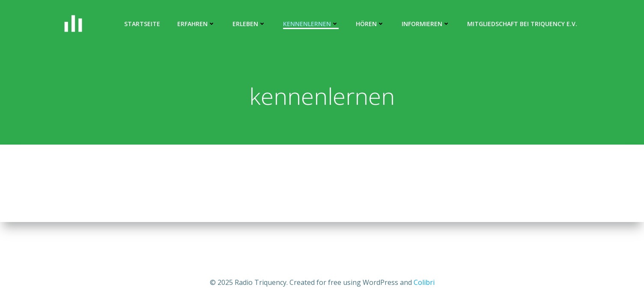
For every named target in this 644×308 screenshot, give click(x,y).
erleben (249, 24)
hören (370, 24)
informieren (426, 24)
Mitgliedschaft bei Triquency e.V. (522, 24)
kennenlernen (311, 24)
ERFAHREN (196, 24)
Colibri (424, 282)
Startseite (142, 24)
